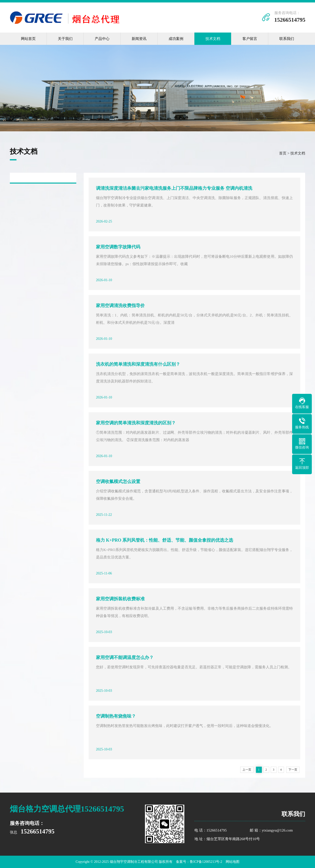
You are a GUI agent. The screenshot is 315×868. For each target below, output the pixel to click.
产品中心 (102, 39)
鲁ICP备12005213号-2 (206, 862)
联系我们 (287, 39)
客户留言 (250, 39)
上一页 (247, 770)
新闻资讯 (139, 39)
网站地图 (233, 862)
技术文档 (213, 39)
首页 (283, 154)
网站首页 (28, 39)
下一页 (293, 770)
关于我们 (65, 39)
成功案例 (176, 39)
